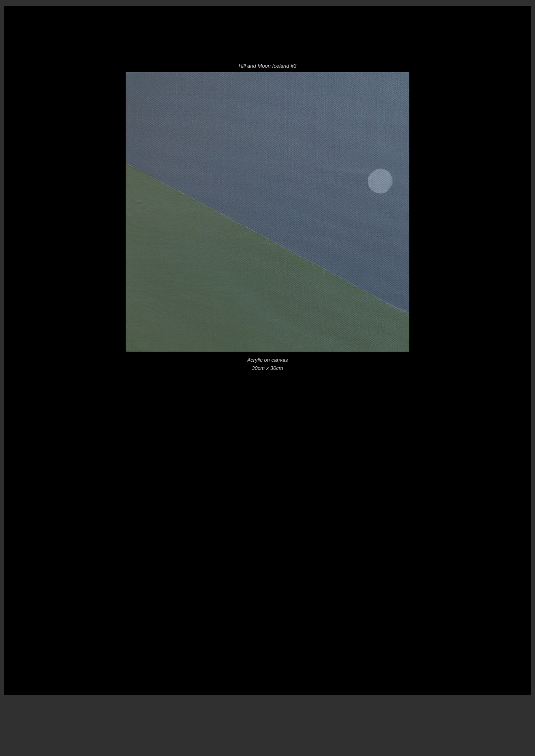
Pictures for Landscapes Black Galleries (353, 44)
